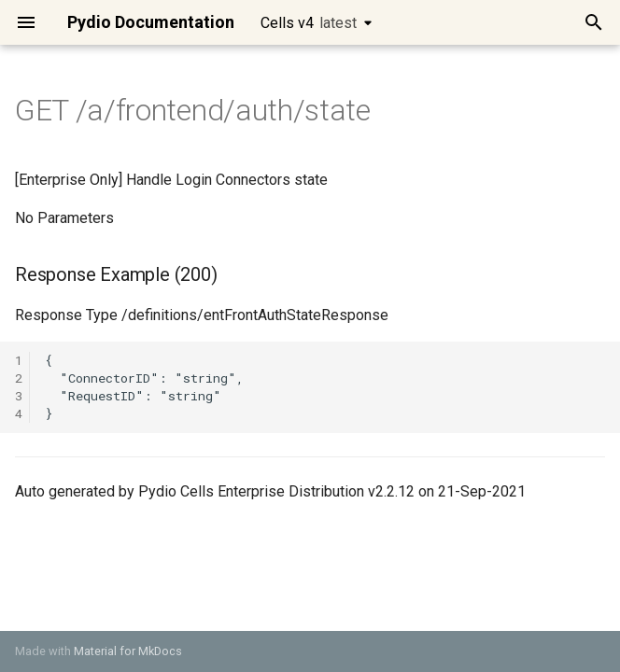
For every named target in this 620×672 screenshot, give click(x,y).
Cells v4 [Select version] (309, 23)
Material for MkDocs (128, 651)
